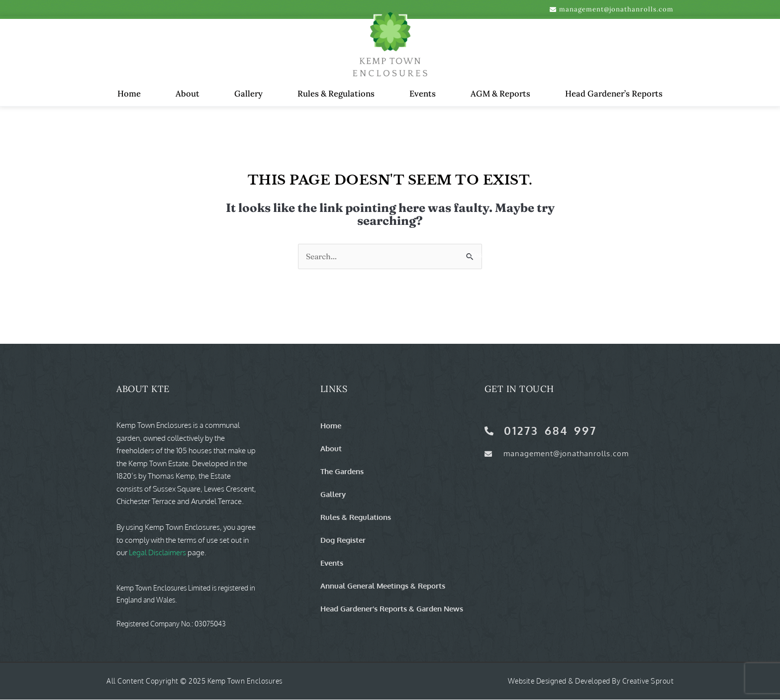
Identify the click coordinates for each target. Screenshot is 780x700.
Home (129, 94)
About (188, 94)
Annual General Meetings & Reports (383, 586)
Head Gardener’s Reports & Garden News (392, 609)
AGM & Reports (500, 94)
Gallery (248, 94)
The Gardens (342, 472)
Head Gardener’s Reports (614, 94)
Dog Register (343, 540)
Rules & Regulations (336, 94)
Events (423, 94)
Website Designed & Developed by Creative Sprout (591, 681)
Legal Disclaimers (157, 553)
